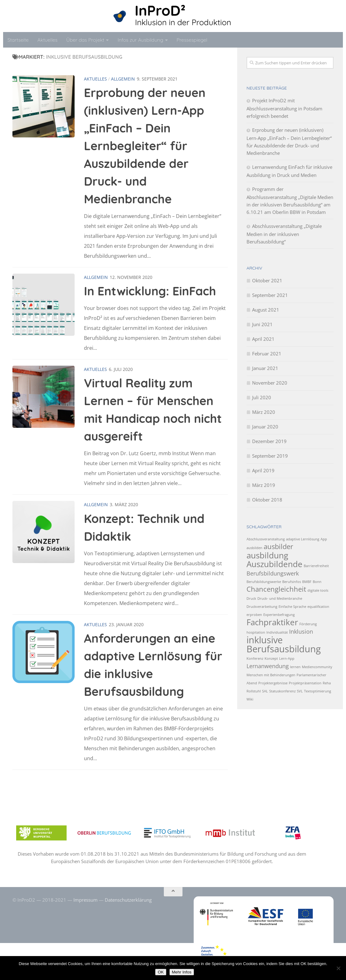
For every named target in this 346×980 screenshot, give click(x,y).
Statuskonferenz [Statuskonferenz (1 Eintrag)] (282, 691)
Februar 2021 (267, 354)
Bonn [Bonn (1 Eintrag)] (317, 582)
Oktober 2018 (267, 500)
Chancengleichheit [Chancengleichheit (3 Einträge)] (276, 589)
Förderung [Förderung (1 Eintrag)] (308, 624)
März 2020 (264, 412)
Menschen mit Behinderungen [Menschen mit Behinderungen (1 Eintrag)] (271, 675)
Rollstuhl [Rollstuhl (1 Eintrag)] (254, 691)
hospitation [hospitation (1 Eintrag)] (256, 632)
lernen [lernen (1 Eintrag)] (295, 667)
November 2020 (270, 383)
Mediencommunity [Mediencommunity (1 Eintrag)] (317, 667)
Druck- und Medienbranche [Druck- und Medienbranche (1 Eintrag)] (280, 599)
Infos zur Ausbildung (140, 40)
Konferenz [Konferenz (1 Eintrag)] (255, 659)
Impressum (85, 900)
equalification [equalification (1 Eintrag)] (318, 607)
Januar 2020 (265, 427)
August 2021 (266, 310)
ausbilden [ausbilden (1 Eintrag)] (254, 548)
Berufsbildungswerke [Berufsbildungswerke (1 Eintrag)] (264, 582)
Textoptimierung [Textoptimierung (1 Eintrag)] (318, 691)
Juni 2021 (262, 324)
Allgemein (123, 79)
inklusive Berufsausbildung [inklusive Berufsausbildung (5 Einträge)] (284, 644)
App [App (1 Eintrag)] (324, 539)
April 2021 (263, 339)
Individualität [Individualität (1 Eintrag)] (277, 632)
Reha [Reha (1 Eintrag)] (327, 683)
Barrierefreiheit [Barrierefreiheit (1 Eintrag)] (316, 566)
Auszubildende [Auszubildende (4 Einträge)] (274, 564)
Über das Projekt (85, 40)
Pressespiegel (192, 40)
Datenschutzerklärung (128, 900)
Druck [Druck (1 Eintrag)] (251, 599)
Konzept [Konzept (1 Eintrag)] (271, 659)
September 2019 (270, 456)
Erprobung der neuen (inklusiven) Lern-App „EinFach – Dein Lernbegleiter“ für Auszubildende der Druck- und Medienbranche (145, 146)
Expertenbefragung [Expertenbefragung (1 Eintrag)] (279, 615)
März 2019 (264, 485)
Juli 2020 (262, 397)
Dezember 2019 (269, 441)
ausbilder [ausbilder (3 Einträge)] (278, 546)
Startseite (18, 40)
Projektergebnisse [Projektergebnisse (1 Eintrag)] (273, 683)
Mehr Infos (182, 972)
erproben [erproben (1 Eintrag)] (254, 615)
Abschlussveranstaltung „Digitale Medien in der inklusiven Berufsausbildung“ (284, 234)
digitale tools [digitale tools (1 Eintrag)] (318, 590)
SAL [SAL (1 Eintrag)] (265, 691)
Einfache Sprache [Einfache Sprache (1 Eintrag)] (292, 607)
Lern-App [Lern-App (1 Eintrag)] (287, 659)
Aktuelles (47, 40)
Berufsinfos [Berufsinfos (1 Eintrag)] (292, 582)
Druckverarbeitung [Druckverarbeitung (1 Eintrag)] (262, 607)
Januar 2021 (265, 368)
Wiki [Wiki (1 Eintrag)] (250, 699)
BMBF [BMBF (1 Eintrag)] (307, 582)
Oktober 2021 (267, 280)
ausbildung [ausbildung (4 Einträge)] (267, 555)
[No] (338, 968)
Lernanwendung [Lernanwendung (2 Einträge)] (268, 666)
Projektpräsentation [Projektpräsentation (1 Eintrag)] (305, 683)
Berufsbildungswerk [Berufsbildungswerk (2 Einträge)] (273, 573)
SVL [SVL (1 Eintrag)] (300, 691)
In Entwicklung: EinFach (150, 291)
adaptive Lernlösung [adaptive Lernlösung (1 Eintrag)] (303, 539)
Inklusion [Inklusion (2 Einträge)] (301, 631)
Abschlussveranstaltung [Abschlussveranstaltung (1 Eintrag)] (266, 539)
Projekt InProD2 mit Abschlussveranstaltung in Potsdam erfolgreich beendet (284, 108)
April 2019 (263, 470)
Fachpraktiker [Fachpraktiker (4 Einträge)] (272, 622)
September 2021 (270, 295)
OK (161, 972)
